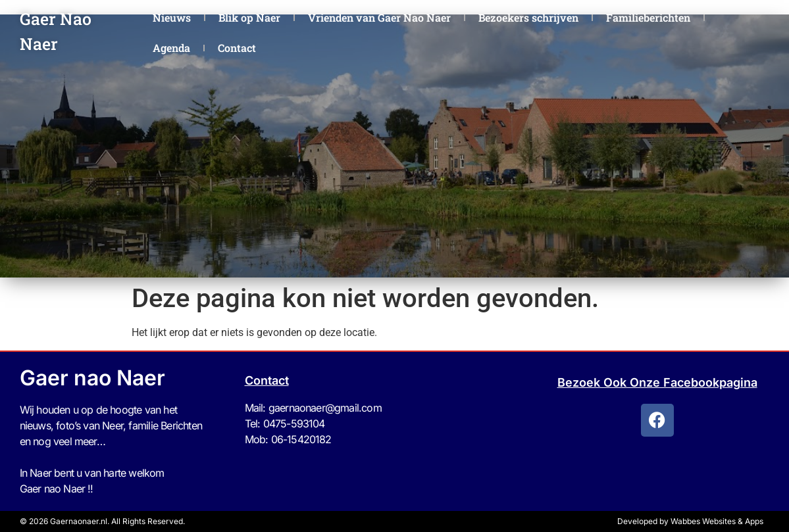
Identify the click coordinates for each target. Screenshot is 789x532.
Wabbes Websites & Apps (717, 521)
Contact (237, 48)
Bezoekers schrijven (528, 17)
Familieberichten (648, 17)
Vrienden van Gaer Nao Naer (379, 17)
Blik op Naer (249, 17)
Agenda (171, 48)
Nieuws (172, 17)
